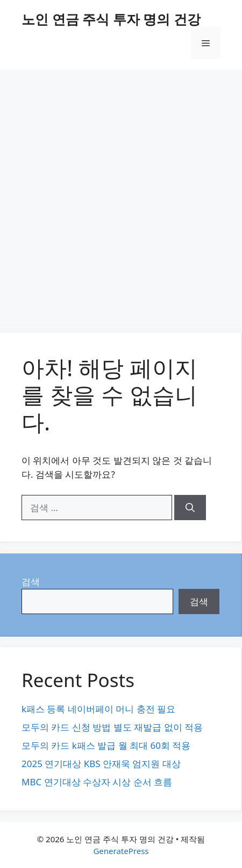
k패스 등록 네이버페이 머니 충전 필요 (98, 709)
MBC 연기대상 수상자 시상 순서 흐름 (97, 782)
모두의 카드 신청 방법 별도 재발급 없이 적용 (112, 727)
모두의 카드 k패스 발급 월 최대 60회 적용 (106, 745)
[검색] (190, 508)
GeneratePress (121, 851)
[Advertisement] (121, 196)
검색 (31, 582)
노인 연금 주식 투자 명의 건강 (111, 19)
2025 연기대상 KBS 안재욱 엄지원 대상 (101, 764)
